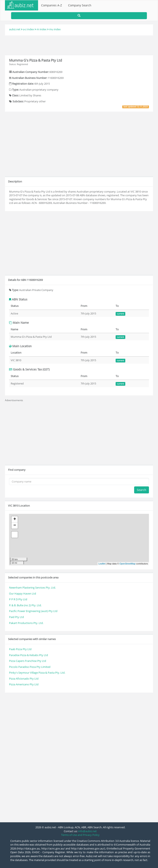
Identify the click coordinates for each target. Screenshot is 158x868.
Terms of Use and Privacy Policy (80, 835)
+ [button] (15, 519)
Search (142, 490)
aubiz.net (15, 29)
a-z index (28, 29)
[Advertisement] (79, 45)
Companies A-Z (52, 5)
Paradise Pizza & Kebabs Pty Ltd (28, 655)
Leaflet (102, 564)
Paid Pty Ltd (16, 617)
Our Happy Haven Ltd (23, 593)
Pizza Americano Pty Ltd (24, 684)
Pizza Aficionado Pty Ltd (24, 679)
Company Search (80, 5)
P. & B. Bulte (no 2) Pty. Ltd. (25, 605)
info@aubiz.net (87, 831)
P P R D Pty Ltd (18, 599)
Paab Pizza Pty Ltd (20, 649)
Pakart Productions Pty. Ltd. (26, 623)
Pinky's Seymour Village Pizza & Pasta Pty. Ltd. (37, 673)
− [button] (15, 526)
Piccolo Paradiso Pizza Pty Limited (30, 667)
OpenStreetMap (128, 564)
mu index (55, 29)
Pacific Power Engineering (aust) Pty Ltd (33, 611)
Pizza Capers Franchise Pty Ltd (28, 661)
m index (42, 29)
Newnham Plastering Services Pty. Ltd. (32, 588)
